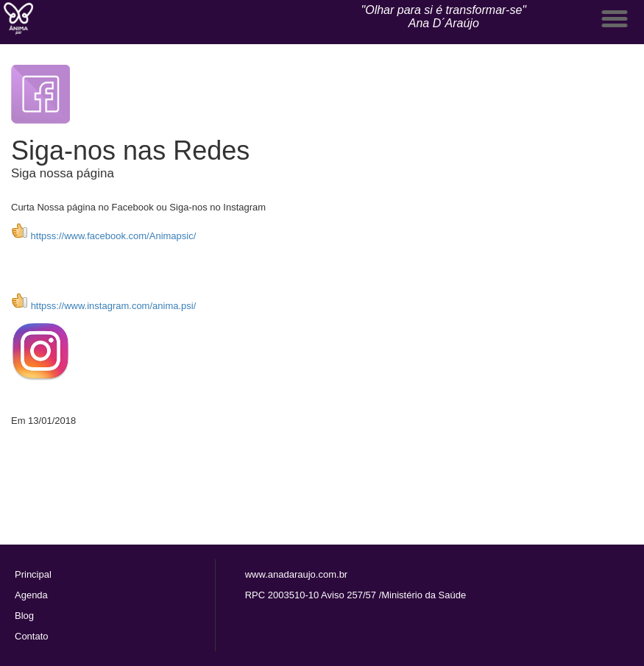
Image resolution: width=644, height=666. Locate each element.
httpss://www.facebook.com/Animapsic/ (103, 236)
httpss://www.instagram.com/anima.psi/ (114, 306)
